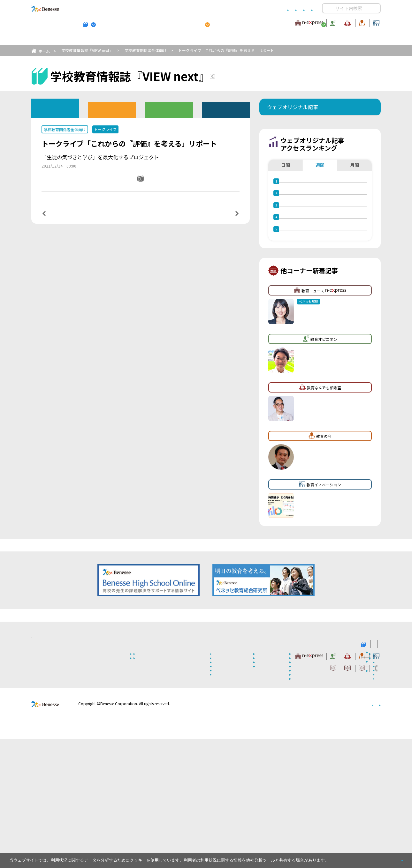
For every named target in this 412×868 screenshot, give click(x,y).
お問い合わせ (301, 8)
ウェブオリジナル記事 (55, 108)
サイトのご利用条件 (152, 8)
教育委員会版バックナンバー (169, 109)
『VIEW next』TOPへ (250, 77)
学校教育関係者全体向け (146, 50)
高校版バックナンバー (112, 109)
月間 (355, 204)
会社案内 (373, 833)
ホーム (44, 51)
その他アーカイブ (226, 109)
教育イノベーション (361, 22)
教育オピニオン (224, 22)
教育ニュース (166, 22)
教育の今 (317, 22)
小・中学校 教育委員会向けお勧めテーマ (319, 39)
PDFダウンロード (145, 187)
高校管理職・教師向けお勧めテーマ (202, 39)
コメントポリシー (196, 8)
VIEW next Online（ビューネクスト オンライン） (57, 772)
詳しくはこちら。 (346, 858)
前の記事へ (60, 220)
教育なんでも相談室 (274, 22)
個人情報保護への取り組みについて (326, 833)
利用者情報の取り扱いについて (250, 8)
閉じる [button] (392, 858)
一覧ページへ (141, 220)
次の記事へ (221, 220)
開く (327, 8)
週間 (320, 204)
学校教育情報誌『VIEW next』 (91, 39)
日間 (286, 204)
